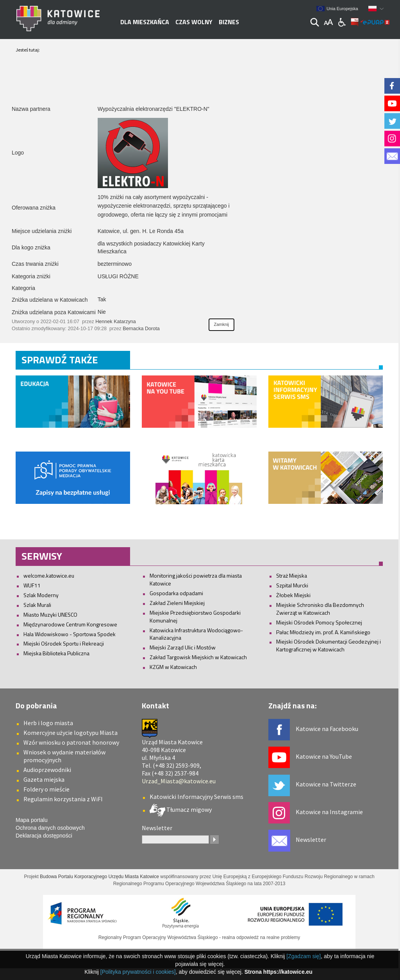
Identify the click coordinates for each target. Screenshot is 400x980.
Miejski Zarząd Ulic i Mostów (183, 647)
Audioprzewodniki (47, 770)
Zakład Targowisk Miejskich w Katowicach (198, 657)
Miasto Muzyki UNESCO (50, 615)
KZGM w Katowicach (173, 667)
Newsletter (311, 839)
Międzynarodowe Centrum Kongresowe (70, 624)
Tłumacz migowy (188, 809)
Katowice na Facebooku (327, 729)
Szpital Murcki (292, 585)
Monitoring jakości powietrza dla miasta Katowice (196, 579)
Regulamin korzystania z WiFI (63, 799)
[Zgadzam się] (304, 956)
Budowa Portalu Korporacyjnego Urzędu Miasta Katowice (99, 877)
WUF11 (32, 585)
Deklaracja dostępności (44, 836)
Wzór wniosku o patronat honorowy (71, 742)
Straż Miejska (292, 575)
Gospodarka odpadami (176, 593)
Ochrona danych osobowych (50, 828)
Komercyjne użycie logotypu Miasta (71, 733)
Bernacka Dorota (141, 329)
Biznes (229, 22)
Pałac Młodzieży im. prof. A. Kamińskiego (323, 632)
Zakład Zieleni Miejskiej (177, 603)
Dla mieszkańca (145, 22)
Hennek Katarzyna (116, 322)
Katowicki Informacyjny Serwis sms (196, 797)
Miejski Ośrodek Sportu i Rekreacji (64, 643)
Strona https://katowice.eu (279, 972)
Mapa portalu (32, 820)
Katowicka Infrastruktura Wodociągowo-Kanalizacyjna (196, 634)
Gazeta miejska (44, 779)
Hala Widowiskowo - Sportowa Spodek (70, 634)
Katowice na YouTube (324, 756)
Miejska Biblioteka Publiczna (56, 653)
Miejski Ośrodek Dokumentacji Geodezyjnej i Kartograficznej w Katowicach (329, 645)
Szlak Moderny (41, 595)
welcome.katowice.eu (49, 575)
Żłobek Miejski (293, 595)
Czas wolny (194, 22)
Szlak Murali (37, 605)
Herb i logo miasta (48, 723)
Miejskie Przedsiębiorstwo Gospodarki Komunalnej (195, 616)
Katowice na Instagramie (329, 812)
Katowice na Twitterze (326, 784)
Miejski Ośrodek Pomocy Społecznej (319, 622)
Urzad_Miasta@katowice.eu (179, 781)
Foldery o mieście (46, 789)
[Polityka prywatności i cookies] (138, 972)
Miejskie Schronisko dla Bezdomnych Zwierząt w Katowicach (320, 609)
